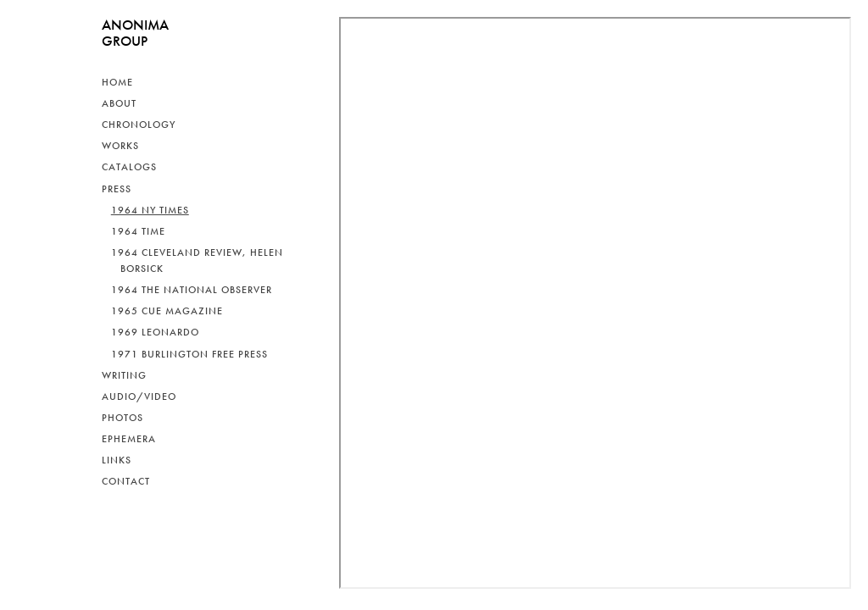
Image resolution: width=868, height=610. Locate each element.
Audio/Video (139, 396)
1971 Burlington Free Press (189, 354)
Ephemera (129, 439)
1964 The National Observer (192, 290)
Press (117, 189)
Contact (126, 481)
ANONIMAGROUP (135, 33)
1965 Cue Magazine (167, 311)
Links (117, 460)
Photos (122, 418)
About (119, 103)
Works (120, 146)
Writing (124, 375)
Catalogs (129, 167)
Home (117, 82)
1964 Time (138, 231)
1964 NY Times (150, 210)
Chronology (139, 125)
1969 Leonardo (155, 332)
